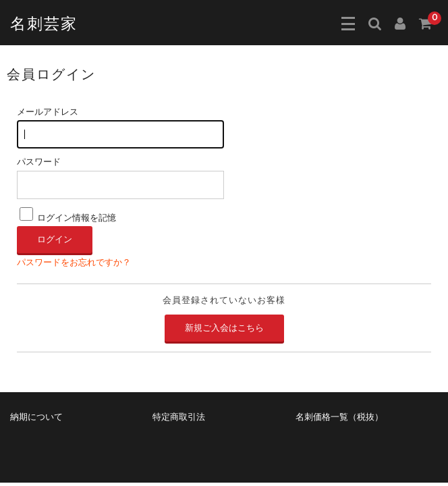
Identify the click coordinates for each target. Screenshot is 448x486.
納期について (36, 417)
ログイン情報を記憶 (68, 218)
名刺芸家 (44, 24)
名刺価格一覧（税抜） (339, 417)
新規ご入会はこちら (224, 328)
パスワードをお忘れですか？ (74, 263)
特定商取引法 (179, 417)
